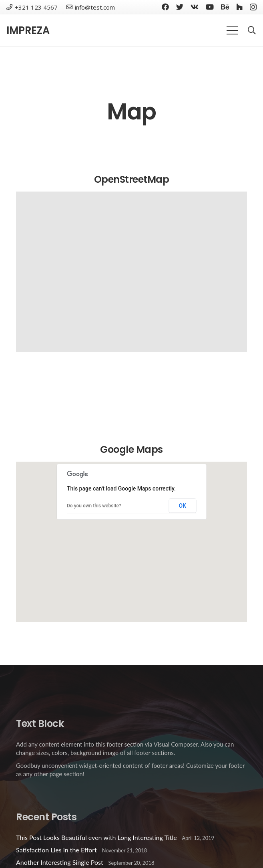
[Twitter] (180, 7)
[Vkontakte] (195, 7)
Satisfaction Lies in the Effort (56, 850)
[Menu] (232, 30)
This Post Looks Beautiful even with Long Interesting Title (96, 837)
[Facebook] (165, 7)
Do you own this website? (94, 506)
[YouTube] (210, 7)
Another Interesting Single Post (60, 862)
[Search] (252, 31)
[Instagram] (253, 7)
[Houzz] (239, 7)
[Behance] (225, 7)
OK (183, 506)
